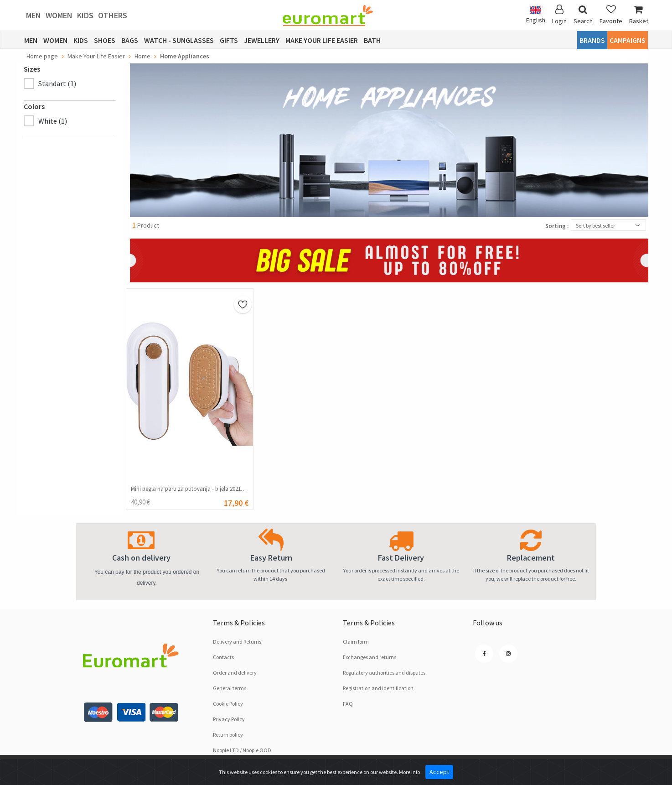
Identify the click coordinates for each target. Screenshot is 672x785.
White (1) (53, 121)
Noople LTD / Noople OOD (242, 750)
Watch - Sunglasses (179, 40)
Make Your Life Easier (322, 40)
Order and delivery (235, 673)
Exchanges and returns (370, 657)
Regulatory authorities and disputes (384, 673)
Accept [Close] (439, 772)
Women (59, 15)
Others (113, 15)
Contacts (223, 657)
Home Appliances (185, 56)
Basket (639, 15)
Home (142, 56)
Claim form (356, 642)
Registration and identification (378, 688)
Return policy (228, 735)
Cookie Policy (228, 704)
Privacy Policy (229, 719)
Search (583, 15)
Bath (372, 40)
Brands (592, 40)
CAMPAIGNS (628, 40)
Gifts (229, 40)
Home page (42, 56)
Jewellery (262, 40)
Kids (85, 15)
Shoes (105, 40)
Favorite (611, 15)
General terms (230, 688)
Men (34, 15)
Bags (130, 40)
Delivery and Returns (237, 642)
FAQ (348, 704)
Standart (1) (57, 83)
